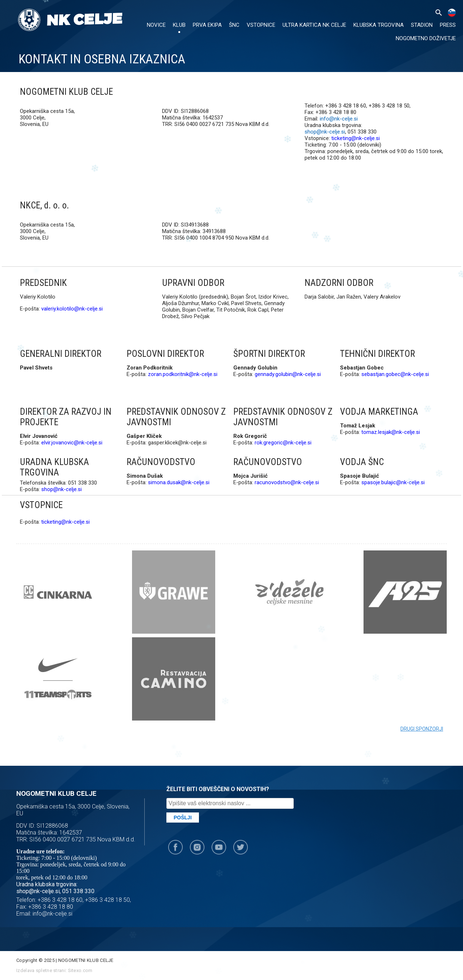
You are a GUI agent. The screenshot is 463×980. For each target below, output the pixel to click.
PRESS (448, 25)
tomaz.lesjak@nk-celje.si (391, 432)
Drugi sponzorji (422, 729)
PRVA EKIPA (207, 25)
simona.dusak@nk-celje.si (179, 482)
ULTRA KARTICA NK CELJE (314, 25)
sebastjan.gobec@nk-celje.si (395, 374)
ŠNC (234, 25)
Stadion (422, 25)
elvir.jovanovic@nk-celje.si (72, 443)
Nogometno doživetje (426, 38)
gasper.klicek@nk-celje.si (177, 443)
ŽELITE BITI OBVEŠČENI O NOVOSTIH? (218, 789)
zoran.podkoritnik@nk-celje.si (183, 374)
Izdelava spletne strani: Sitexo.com (54, 970)
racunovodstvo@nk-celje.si (287, 482)
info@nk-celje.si (339, 119)
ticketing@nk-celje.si (356, 138)
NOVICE (156, 25)
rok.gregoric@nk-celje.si (283, 443)
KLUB (179, 25)
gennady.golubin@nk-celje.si (288, 374)
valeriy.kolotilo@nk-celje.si (72, 309)
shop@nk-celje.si (325, 132)
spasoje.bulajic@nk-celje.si (393, 482)
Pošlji (183, 818)
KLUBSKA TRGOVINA (379, 25)
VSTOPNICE (261, 25)
